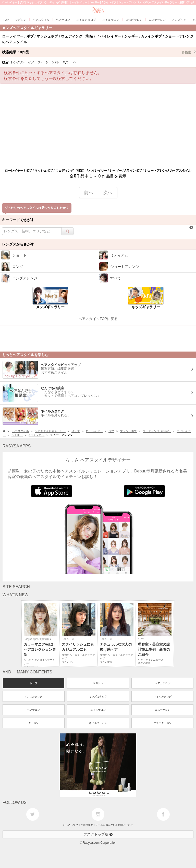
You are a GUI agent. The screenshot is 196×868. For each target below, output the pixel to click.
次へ (108, 193)
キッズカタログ (98, 697)
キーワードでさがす (18, 220)
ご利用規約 (87, 825)
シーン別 (52, 62)
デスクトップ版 (98, 834)
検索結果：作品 (99, 52)
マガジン (98, 683)
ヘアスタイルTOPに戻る (98, 319)
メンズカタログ (33, 697)
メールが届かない (105, 825)
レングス (18, 62)
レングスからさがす (18, 244)
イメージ (35, 62)
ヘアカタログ (163, 683)
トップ (33, 683)
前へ (89, 193)
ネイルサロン (98, 710)
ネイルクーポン (98, 723)
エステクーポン (163, 723)
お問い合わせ (125, 825)
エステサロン (163, 710)
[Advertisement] (98, 130)
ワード (70, 62)
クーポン (33, 723)
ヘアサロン (33, 710)
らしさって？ (71, 825)
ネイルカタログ (163, 697)
